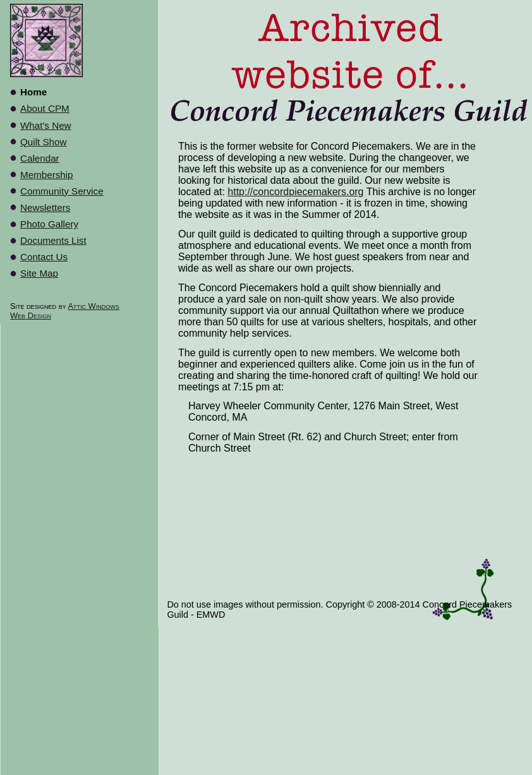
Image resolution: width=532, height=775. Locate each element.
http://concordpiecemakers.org (295, 192)
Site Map (39, 273)
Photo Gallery (49, 224)
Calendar (40, 158)
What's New (46, 125)
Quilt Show (43, 142)
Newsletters (45, 207)
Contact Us (44, 257)
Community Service (62, 191)
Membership (47, 175)
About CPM (45, 108)
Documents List (53, 240)
